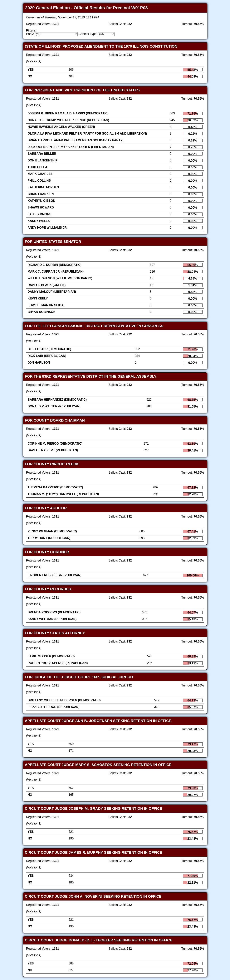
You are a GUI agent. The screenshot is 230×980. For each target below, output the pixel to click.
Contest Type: (88, 34)
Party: (30, 34)
